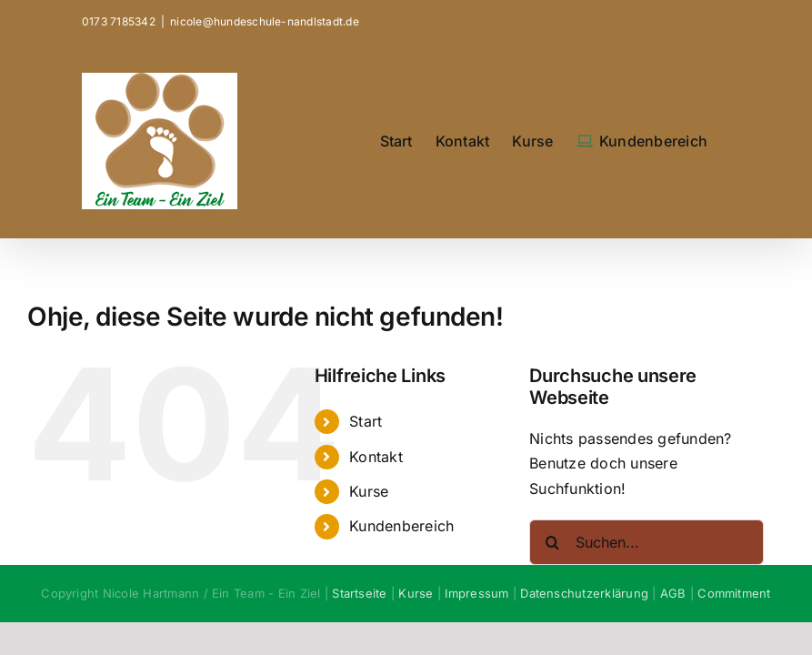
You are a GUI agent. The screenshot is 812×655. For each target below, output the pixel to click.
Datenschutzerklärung (584, 593)
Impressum (476, 593)
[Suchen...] (647, 542)
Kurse (369, 491)
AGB (673, 593)
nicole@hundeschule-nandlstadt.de (265, 21)
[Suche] (552, 542)
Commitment (734, 593)
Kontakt (376, 457)
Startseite (359, 593)
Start (366, 421)
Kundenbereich (401, 526)
